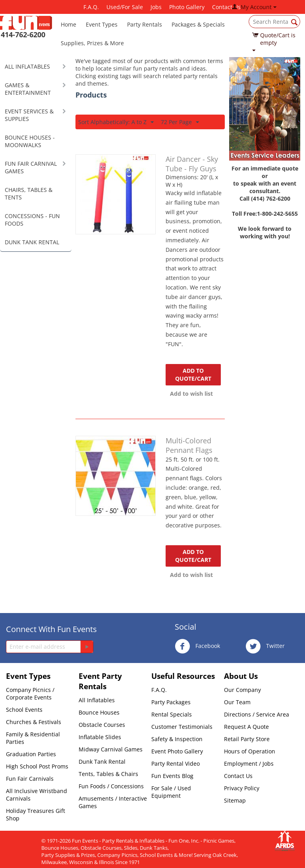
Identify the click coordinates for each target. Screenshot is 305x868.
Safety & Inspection (177, 739)
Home (69, 24)
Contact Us (238, 776)
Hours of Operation (250, 751)
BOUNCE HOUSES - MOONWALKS (30, 141)
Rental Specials (172, 714)
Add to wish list (191, 394)
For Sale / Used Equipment (171, 792)
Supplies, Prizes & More (92, 43)
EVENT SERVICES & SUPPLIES (29, 115)
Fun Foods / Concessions (111, 786)
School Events (24, 710)
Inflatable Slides (100, 737)
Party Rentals (145, 24)
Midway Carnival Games (111, 749)
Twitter (265, 646)
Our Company (242, 690)
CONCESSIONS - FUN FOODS (32, 220)
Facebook (197, 646)
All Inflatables (97, 700)
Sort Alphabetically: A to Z (116, 122)
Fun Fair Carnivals (30, 779)
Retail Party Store (247, 739)
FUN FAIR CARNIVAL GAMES (31, 167)
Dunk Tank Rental (102, 762)
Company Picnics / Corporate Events (30, 694)
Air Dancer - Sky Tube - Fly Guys (192, 164)
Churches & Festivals (34, 722)
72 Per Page (180, 122)
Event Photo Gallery (177, 751)
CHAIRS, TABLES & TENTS (29, 194)
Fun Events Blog (172, 776)
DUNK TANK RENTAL (32, 242)
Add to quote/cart (193, 375)
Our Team (237, 702)
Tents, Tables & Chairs (108, 774)
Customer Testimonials (182, 727)
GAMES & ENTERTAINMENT (28, 89)
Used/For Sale (125, 7)
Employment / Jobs (249, 764)
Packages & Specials (198, 24)
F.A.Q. (91, 7)
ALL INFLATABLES (27, 66)
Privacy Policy (242, 788)
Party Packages (171, 702)
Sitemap (235, 800)
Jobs (156, 7)
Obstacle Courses (102, 725)
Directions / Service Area (257, 714)
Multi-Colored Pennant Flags (189, 445)
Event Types (102, 24)
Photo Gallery (187, 7)
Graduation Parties (31, 754)
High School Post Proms (37, 766)
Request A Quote (246, 727)
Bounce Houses (99, 712)
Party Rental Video (176, 764)
